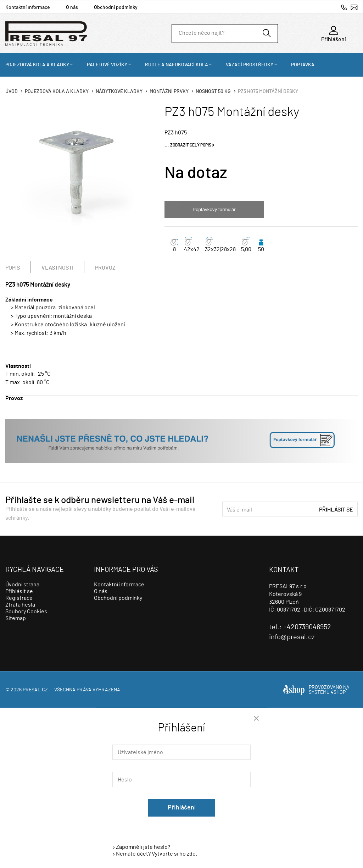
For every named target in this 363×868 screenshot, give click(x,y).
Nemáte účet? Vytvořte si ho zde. (157, 854)
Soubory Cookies (26, 612)
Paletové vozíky (107, 65)
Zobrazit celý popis (191, 145)
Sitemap (16, 618)
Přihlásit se (336, 510)
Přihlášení (182, 808)
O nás (72, 7)
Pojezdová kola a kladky (37, 65)
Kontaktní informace (28, 7)
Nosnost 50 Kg (213, 92)
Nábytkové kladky (119, 92)
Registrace (19, 598)
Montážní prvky (169, 92)
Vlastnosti (57, 268)
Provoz (105, 268)
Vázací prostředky (250, 65)
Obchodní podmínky (116, 7)
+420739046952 (344, 7)
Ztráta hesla (20, 605)
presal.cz (35, 690)
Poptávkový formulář (214, 209)
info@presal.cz (354, 7)
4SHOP (339, 692)
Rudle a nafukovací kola (177, 65)
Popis (13, 268)
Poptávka (303, 65)
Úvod (12, 92)
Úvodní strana (22, 585)
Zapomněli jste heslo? (143, 847)
